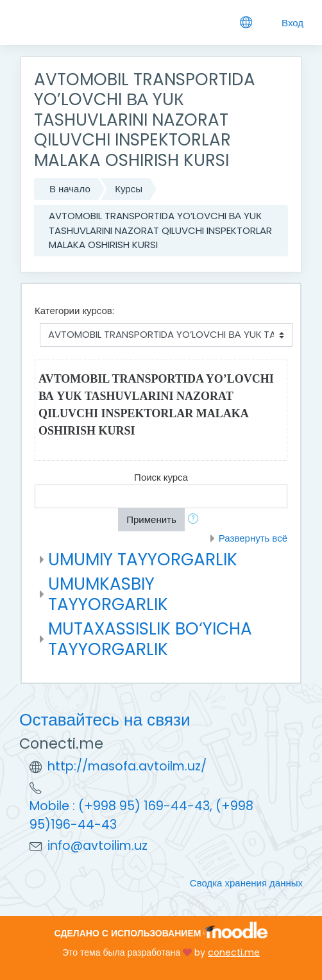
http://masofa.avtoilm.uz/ (127, 766)
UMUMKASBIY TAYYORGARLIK (108, 594)
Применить (151, 519)
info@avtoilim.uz (97, 846)
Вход (292, 23)
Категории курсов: (74, 311)
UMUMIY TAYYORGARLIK (143, 559)
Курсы (129, 189)
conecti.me (234, 952)
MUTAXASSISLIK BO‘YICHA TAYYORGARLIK (150, 639)
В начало (70, 189)
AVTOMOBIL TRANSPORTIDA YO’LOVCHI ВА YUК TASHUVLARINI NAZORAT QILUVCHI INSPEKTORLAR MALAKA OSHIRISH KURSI (160, 230)
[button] (196, 520)
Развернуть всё (253, 538)
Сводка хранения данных (246, 883)
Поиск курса (161, 477)
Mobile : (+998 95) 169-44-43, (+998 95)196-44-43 (141, 815)
